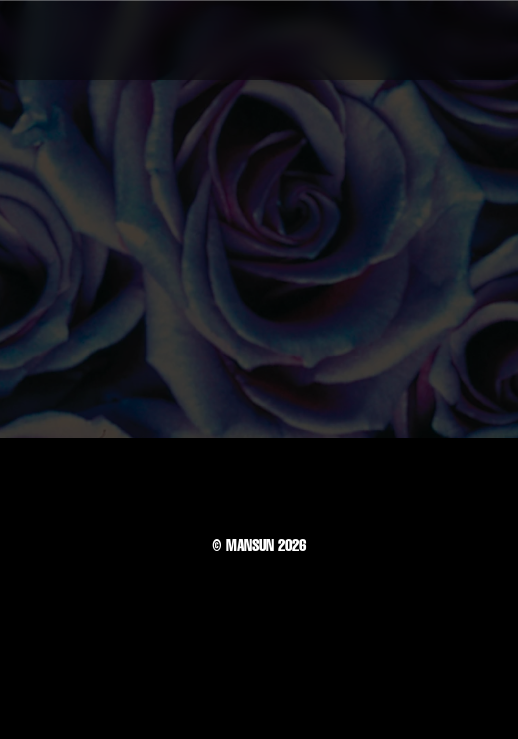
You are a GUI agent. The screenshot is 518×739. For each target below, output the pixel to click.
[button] (472, 40)
